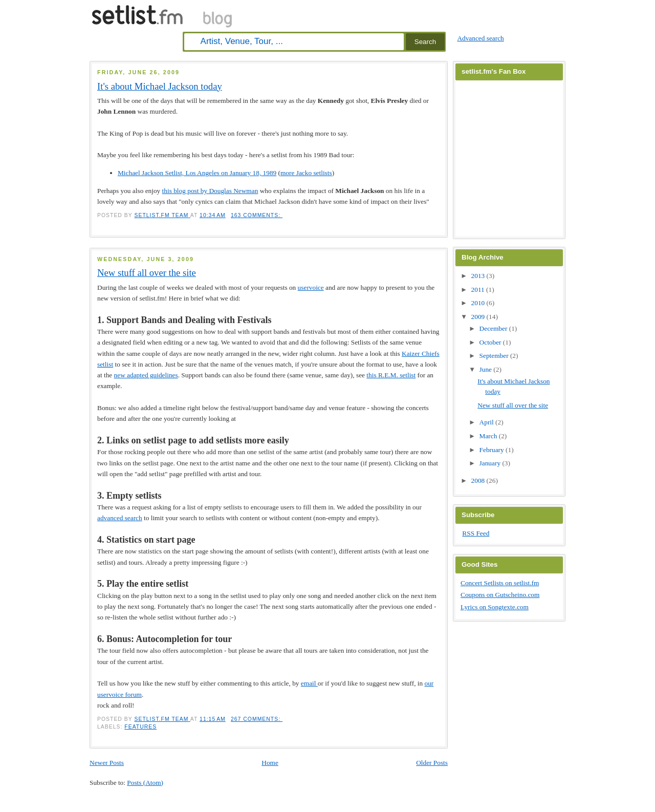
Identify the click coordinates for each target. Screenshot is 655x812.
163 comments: (257, 215)
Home (270, 763)
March (489, 436)
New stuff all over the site (147, 273)
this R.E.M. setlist (391, 375)
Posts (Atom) (145, 783)
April (487, 422)
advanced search (120, 518)
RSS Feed (476, 533)
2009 (479, 317)
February (493, 450)
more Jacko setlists (306, 173)
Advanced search (480, 38)
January (491, 463)
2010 (479, 303)
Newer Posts (107, 763)
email (309, 683)
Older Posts (432, 763)
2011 (479, 290)
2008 (479, 480)
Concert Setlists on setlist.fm (500, 583)
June (487, 369)
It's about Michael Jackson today (160, 86)
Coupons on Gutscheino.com (500, 595)
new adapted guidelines (146, 375)
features (140, 727)
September (495, 356)
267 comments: (257, 719)
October (491, 342)
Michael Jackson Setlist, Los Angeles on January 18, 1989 (197, 173)
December (494, 328)
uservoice (311, 287)
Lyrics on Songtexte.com (495, 607)
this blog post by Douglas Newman (210, 191)
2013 (479, 276)
